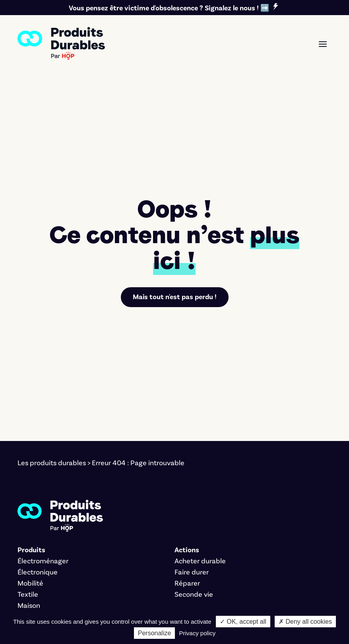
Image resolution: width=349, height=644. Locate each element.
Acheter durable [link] (200, 468)
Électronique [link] (38, 479)
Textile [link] (28, 501)
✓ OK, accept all (243, 622)
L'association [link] (37, 557)
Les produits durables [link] (52, 369)
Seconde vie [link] (194, 501)
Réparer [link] (187, 490)
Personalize (155, 633)
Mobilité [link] (30, 490)
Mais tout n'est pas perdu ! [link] (174, 204)
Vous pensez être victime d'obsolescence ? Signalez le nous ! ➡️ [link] (169, 8)
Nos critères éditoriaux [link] (53, 569)
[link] (61, 43)
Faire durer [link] (192, 479)
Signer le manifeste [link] (48, 546)
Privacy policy (198, 633)
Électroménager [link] (43, 468)
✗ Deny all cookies (305, 622)
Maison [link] (29, 512)
